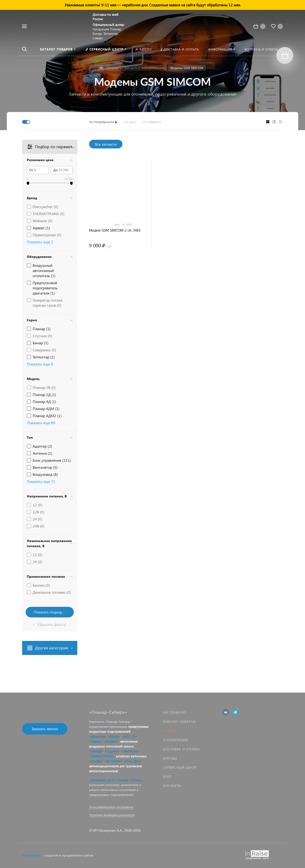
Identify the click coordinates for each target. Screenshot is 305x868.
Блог (168, 777)
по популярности (102, 122)
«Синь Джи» (133, 761)
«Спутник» (112, 751)
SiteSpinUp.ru (32, 855)
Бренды (170, 758)
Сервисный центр (180, 767)
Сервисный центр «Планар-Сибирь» (115, 780)
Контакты (172, 786)
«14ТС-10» (129, 736)
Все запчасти (106, 144)
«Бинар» (114, 736)
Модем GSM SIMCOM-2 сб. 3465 (115, 230)
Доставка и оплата (181, 749)
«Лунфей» (111, 741)
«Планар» (96, 751)
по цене (130, 122)
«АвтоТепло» (130, 751)
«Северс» (96, 741)
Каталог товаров (179, 722)
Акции (169, 731)
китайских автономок (131, 756)
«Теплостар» (98, 736)
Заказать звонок (45, 729)
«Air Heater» (114, 761)
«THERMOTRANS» (102, 756)
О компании (176, 740)
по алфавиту (152, 122)
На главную (175, 712)
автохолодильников (103, 771)
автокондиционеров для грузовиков (115, 766)
